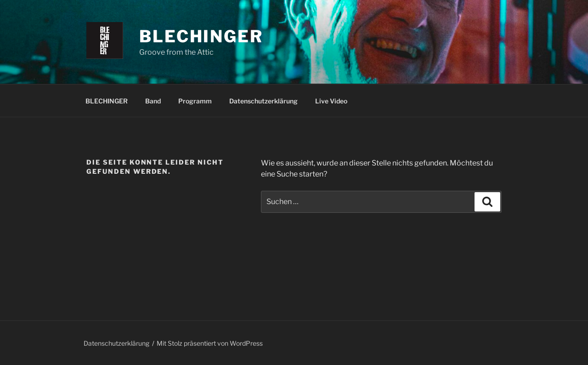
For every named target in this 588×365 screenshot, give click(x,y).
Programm (195, 101)
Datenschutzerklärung (263, 101)
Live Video (331, 101)
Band (153, 101)
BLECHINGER (107, 101)
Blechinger (201, 36)
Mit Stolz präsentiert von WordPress (210, 343)
